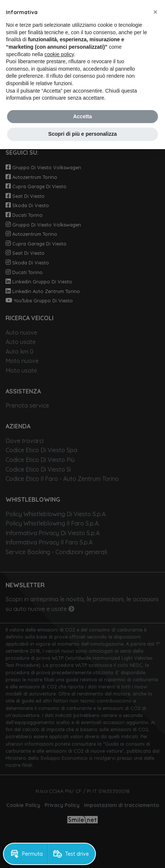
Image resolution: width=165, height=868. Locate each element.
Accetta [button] (83, 116)
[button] (155, 12)
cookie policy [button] (59, 54)
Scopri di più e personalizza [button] (82, 134)
